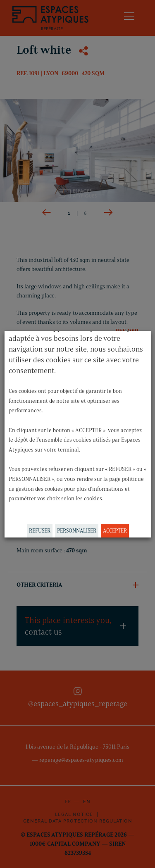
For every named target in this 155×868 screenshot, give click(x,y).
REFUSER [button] (39, 530)
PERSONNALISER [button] (76, 530)
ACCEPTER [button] (114, 530)
